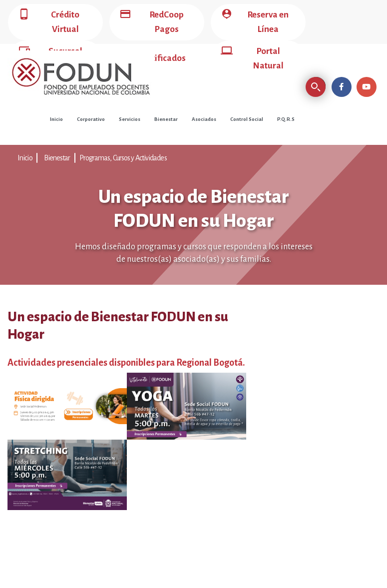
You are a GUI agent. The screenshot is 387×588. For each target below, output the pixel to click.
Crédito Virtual (49, 22)
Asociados (204, 119)
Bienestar (166, 119)
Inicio (56, 119)
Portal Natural (252, 59)
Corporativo (91, 119)
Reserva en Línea (255, 22)
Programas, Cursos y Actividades (123, 158)
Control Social (247, 119)
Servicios (130, 119)
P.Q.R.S (286, 119)
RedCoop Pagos (152, 22)
